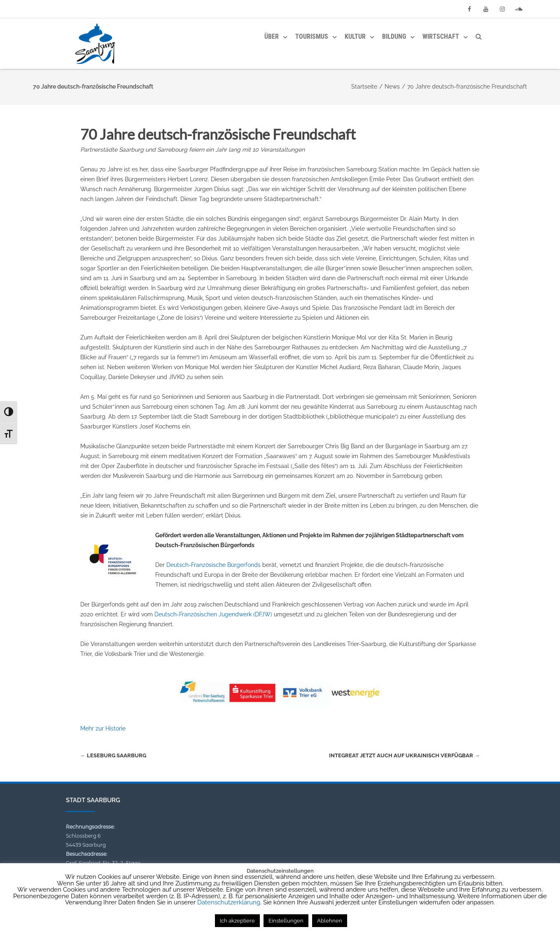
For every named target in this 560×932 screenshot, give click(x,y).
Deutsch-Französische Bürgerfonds (213, 565)
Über (272, 36)
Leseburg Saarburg (113, 755)
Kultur (355, 36)
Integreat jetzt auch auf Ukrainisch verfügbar (404, 755)
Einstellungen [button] (286, 921)
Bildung (394, 36)
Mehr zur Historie (103, 728)
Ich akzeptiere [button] (237, 921)
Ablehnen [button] (330, 921)
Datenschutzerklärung (229, 902)
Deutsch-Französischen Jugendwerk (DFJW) (213, 614)
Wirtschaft (441, 36)
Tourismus (312, 36)
